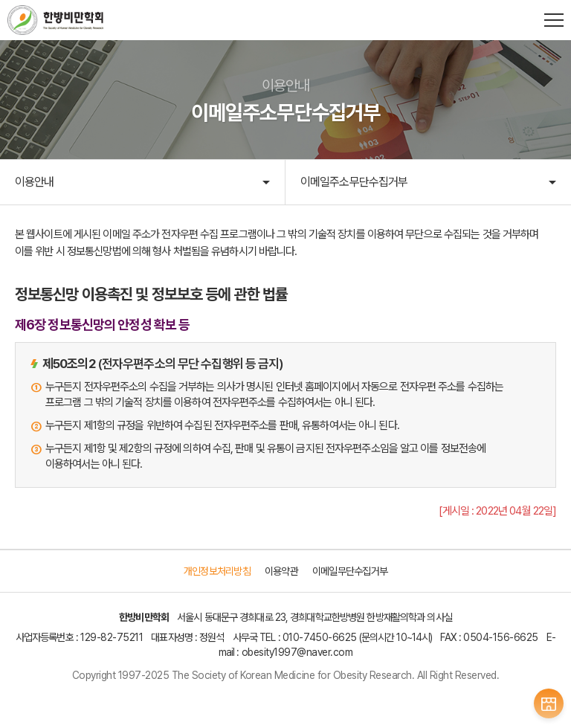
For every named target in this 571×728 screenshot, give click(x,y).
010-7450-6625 (320, 637)
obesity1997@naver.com (297, 652)
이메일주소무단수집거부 (354, 182)
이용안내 (34, 182)
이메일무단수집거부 (350, 571)
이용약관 (281, 571)
